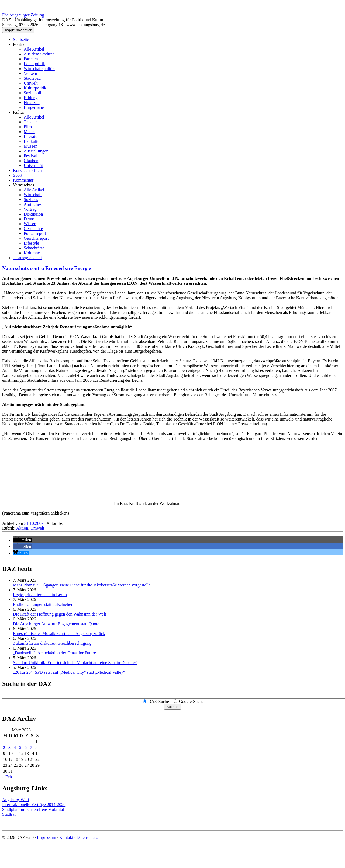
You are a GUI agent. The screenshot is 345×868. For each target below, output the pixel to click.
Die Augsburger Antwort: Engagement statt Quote (56, 624)
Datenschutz (87, 837)
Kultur (19, 112)
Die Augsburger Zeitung (23, 15)
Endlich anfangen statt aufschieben (43, 604)
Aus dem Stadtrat (39, 54)
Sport (18, 175)
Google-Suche (191, 701)
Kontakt (66, 837)
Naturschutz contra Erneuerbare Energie (47, 268)
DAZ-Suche (159, 701)
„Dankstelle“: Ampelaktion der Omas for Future (54, 653)
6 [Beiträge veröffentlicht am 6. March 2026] (26, 747)
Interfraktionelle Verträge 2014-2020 (34, 805)
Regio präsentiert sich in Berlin (40, 595)
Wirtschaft (33, 195)
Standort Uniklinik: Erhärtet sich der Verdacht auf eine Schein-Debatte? (75, 663)
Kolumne (32, 253)
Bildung (31, 98)
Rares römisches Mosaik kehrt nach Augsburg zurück (59, 633)
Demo (29, 219)
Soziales (31, 199)
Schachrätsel (35, 248)
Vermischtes (23, 185)
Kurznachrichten (27, 170)
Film (28, 127)
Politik (19, 44)
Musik (29, 132)
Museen (31, 146)
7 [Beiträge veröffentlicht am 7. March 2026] (31, 747)
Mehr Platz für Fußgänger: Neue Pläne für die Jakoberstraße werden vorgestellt (81, 585)
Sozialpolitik (35, 93)
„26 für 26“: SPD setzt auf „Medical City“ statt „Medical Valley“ (69, 672)
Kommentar (23, 180)
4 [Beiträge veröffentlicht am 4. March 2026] (15, 747)
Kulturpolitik (35, 88)
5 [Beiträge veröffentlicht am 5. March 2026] (20, 747)
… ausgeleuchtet (27, 258)
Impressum (46, 837)
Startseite (21, 39)
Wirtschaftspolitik (39, 69)
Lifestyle (31, 243)
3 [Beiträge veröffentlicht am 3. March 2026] (9, 747)
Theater (30, 122)
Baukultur (32, 141)
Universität (33, 166)
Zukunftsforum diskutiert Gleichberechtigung (52, 643)
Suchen (172, 707)
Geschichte (33, 229)
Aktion (22, 528)
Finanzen (32, 103)
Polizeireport (35, 233)
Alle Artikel (34, 49)
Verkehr (31, 73)
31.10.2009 (34, 523)
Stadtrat (9, 814)
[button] (23, 540)
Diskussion (33, 214)
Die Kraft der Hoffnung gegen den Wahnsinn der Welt (60, 614)
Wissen (30, 224)
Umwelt (31, 83)
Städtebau (32, 78)
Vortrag (30, 209)
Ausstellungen (36, 151)
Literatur (31, 136)
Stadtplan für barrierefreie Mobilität (33, 809)
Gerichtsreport (36, 238)
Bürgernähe (34, 107)
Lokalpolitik (34, 64)
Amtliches (33, 204)
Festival (31, 156)
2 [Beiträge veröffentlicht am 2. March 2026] (4, 747)
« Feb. (8, 777)
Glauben (31, 161)
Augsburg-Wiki (16, 800)
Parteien (31, 59)
